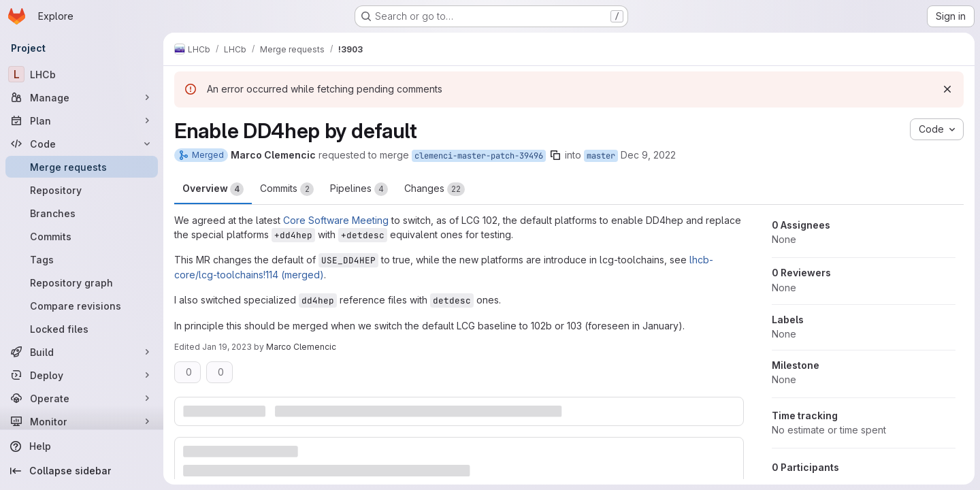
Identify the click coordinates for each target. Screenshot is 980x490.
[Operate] (82, 398)
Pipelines (359, 189)
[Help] (82, 446)
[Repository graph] (82, 282)
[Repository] (82, 190)
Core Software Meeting (336, 220)
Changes (435, 189)
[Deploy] (82, 375)
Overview (213, 189)
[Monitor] (82, 421)
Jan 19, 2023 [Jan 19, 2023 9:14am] (227, 347)
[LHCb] (82, 74)
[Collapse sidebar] (82, 471)
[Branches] (82, 213)
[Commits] (82, 236)
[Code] (82, 144)
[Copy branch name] (555, 155)
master (601, 156)
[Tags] (82, 259)
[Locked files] (82, 329)
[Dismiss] (947, 89)
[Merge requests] (82, 167)
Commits (287, 189)
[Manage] (82, 97)
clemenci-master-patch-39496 (479, 156)
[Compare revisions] (82, 306)
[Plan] (82, 120)
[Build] (82, 352)
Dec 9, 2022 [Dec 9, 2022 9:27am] (648, 155)
